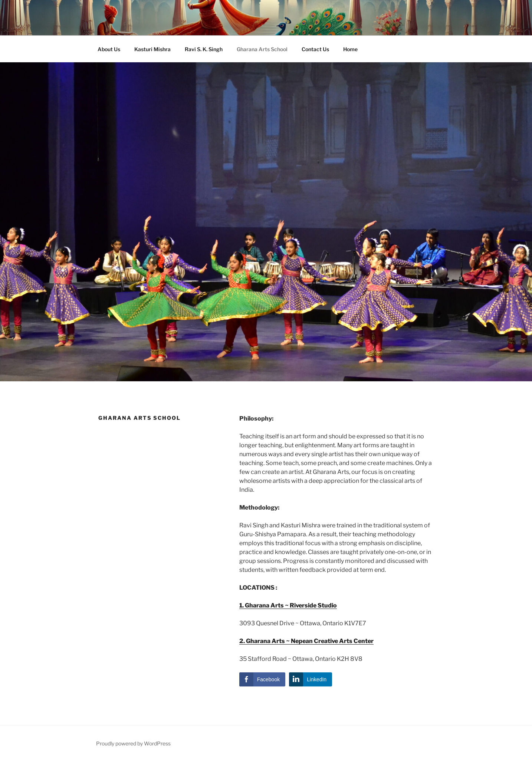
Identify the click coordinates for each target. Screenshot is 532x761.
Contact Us (315, 49)
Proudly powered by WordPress (133, 743)
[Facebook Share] (262, 679)
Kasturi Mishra (152, 49)
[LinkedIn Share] (311, 679)
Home (350, 49)
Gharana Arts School (262, 49)
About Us (109, 49)
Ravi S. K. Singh (204, 49)
